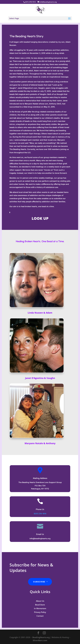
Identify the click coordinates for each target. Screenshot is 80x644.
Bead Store (40, 605)
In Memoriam (40, 608)
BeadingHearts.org (41, 637)
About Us (40, 601)
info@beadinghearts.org (40, 538)
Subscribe (39, 582)
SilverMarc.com (40, 640)
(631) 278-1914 (40, 514)
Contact (40, 616)
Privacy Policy (40, 612)
